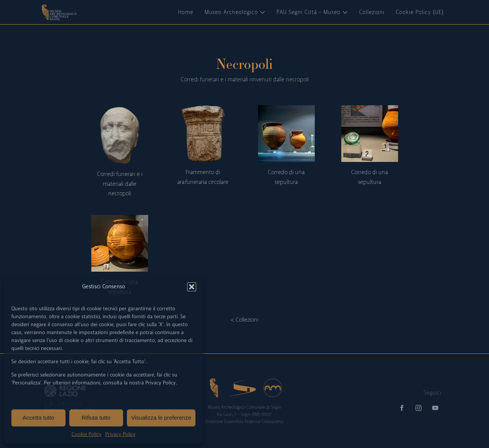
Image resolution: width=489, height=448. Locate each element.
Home (186, 12)
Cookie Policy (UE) (420, 12)
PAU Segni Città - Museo (312, 12)
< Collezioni (244, 320)
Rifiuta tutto (96, 418)
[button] (192, 287)
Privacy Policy (120, 434)
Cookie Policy (87, 434)
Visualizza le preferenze (161, 418)
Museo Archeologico (235, 12)
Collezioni (372, 12)
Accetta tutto (38, 418)
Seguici (432, 393)
